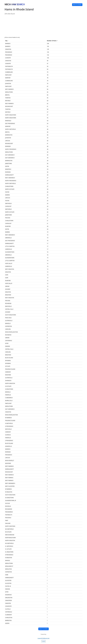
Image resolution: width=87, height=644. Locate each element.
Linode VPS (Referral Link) (43, 638)
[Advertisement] (43, 26)
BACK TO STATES (77, 5)
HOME (43, 641)
